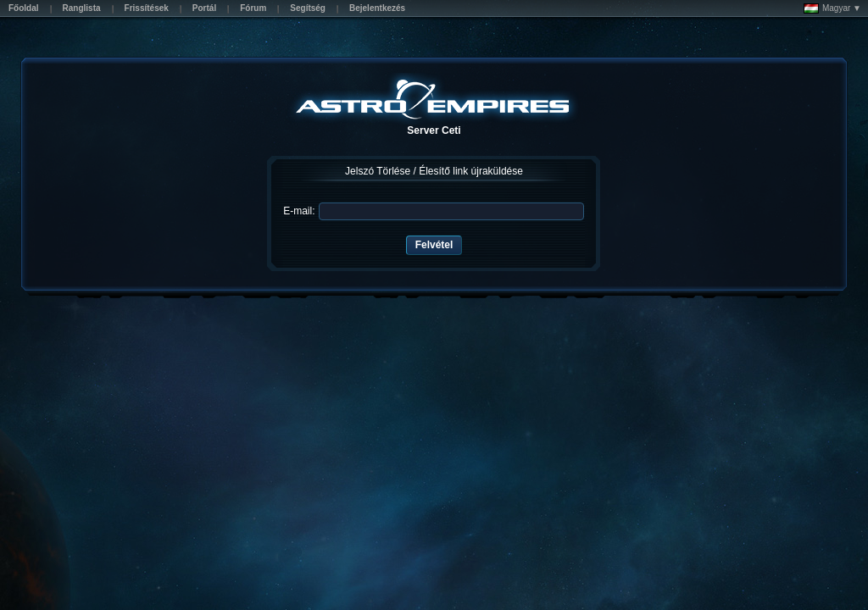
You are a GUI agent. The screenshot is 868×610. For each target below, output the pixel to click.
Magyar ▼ (832, 8)
